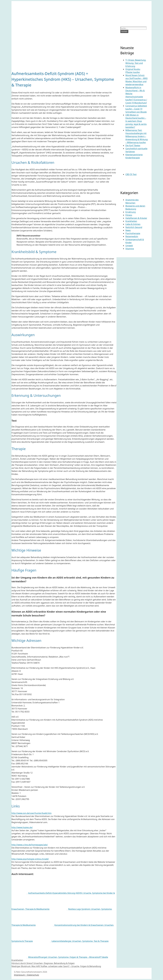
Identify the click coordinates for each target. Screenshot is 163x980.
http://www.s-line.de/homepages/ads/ (30, 845)
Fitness (129, 215)
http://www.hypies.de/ (22, 827)
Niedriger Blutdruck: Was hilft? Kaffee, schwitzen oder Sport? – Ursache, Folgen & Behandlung (56, 966)
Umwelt (129, 246)
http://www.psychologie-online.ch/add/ (30, 859)
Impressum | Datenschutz (27, 975)
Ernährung (131, 212)
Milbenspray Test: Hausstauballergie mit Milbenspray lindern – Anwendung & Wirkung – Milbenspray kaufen (137, 136)
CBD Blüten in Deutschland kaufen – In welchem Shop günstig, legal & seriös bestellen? (136, 121)
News (128, 230)
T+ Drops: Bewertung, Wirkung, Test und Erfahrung (136, 63)
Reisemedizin (132, 236)
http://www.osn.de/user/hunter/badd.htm (32, 813)
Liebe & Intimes (133, 224)
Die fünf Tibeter (133, 145)
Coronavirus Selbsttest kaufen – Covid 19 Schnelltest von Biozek (136, 109)
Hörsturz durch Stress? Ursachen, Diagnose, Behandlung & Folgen (43, 963)
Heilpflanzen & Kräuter (136, 218)
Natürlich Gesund (134, 227)
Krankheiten (17, 960)
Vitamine (130, 249)
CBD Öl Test (131, 174)
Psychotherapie (133, 233)
